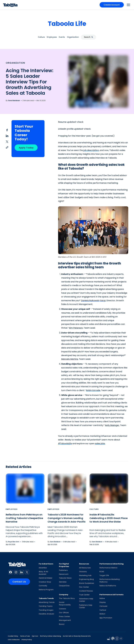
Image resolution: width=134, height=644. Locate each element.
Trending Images (46, 610)
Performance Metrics (108, 568)
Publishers (63, 570)
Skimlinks (63, 582)
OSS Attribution (14, 640)
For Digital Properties (64, 565)
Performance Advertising (111, 564)
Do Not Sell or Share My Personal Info (77, 636)
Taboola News (65, 578)
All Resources (85, 568)
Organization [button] (73, 37)
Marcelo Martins (70, 359)
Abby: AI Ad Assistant (43, 573)
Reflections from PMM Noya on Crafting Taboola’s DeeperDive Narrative (24, 518)
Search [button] (88, 37)
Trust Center (84, 595)
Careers (63, 609)
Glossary (83, 572)
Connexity (43, 586)
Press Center (65, 616)
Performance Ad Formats (111, 595)
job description (91, 150)
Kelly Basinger (112, 425)
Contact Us (19, 582)
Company (64, 595)
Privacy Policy (27, 640)
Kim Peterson (76, 328)
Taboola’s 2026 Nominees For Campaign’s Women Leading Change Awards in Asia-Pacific (67, 518)
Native (102, 598)
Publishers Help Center (86, 606)
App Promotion (106, 618)
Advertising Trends (47, 602)
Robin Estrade (93, 390)
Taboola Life (67, 24)
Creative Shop (45, 582)
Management (65, 620)
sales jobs (100, 443)
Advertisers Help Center (86, 600)
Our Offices (64, 613)
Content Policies (86, 591)
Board (62, 624)
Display (103, 602)
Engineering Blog (86, 579)
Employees (12, 509)
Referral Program (46, 590)
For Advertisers (46, 564)
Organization (15, 63)
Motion (102, 614)
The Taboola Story (67, 598)
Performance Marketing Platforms (110, 581)
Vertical (103, 610)
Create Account (112, 5)
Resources (84, 564)
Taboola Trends (46, 598)
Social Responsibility (65, 604)
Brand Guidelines (87, 583)
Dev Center (84, 587)
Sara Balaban (14, 100)
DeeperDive (64, 586)
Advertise (43, 568)
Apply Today (26, 148)
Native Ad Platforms (108, 586)
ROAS (102, 572)
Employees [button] (52, 37)
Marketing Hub (85, 575)
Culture (94, 509)
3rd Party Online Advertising (51, 636)
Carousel (103, 606)
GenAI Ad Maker (46, 578)
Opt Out (35, 636)
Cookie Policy (13, 636)
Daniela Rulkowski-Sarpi (93, 301)
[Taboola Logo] (10, 5)
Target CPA (104, 575)
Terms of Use (25, 636)
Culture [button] (41, 37)
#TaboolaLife (65, 443)
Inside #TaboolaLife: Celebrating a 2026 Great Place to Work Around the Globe (109, 518)
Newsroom (64, 574)
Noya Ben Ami (14, 542)
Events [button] (62, 37)
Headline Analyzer (46, 614)
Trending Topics (46, 606)
